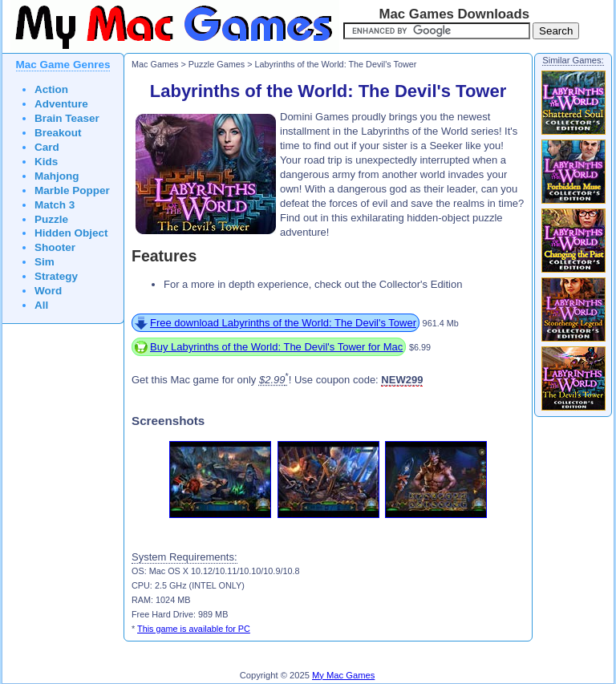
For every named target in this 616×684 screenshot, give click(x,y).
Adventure (61, 104)
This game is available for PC (194, 629)
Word (48, 291)
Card (47, 147)
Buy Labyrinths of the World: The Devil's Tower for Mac (276, 347)
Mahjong (57, 176)
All (41, 305)
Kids (46, 162)
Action (51, 89)
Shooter (55, 247)
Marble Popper (72, 190)
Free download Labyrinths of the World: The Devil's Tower (283, 323)
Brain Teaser (67, 118)
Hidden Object (71, 233)
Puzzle (51, 219)
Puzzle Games (217, 64)
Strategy (56, 276)
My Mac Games (343, 675)
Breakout (58, 133)
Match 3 (55, 205)
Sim (45, 262)
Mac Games (155, 64)
